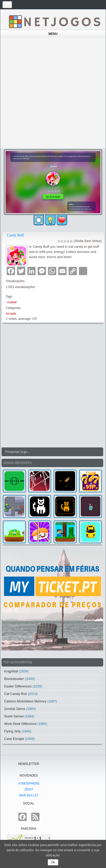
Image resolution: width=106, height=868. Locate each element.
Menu (53, 34)
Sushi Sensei (14, 716)
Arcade (11, 313)
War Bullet (29, 795)
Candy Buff (15, 235)
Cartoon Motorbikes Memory (25, 701)
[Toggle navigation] (7, 5)
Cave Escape (14, 739)
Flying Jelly (12, 731)
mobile (12, 302)
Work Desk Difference (20, 724)
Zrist (29, 789)
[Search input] (49, 452)
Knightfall (11, 671)
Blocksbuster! (14, 679)
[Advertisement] (53, 93)
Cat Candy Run (16, 694)
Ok (53, 862)
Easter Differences (18, 686)
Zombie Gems (15, 709)
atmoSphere (29, 784)
